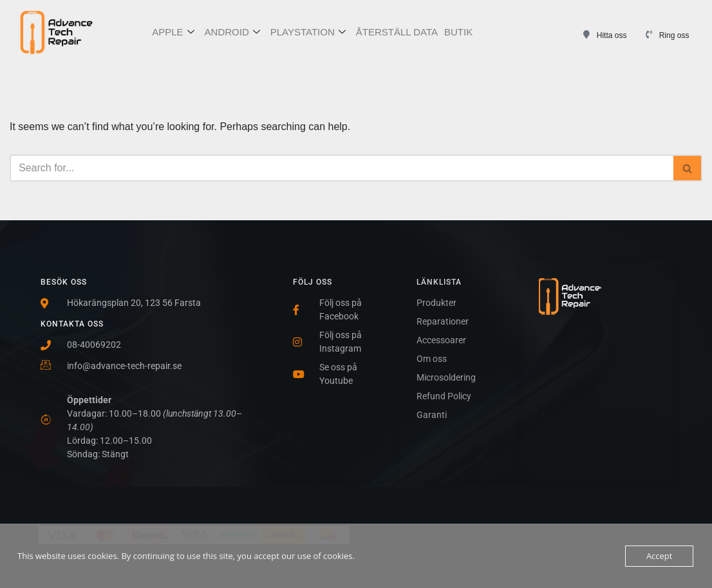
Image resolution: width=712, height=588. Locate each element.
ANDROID (232, 33)
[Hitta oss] (587, 34)
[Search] (342, 168)
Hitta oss (612, 35)
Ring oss (674, 35)
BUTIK (458, 32)
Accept (660, 556)
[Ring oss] (649, 34)
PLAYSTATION (308, 33)
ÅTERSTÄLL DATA (397, 32)
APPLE (173, 33)
